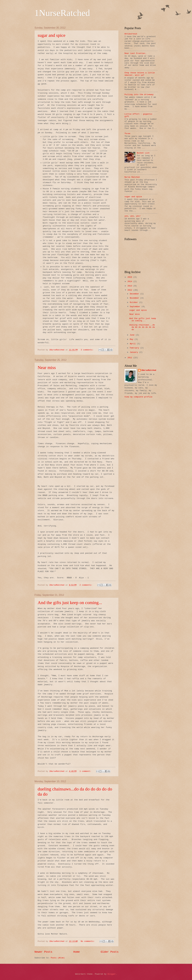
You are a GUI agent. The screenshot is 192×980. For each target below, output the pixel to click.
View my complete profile (138, 397)
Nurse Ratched (132, 177)
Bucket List (143, 153)
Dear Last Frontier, (136, 53)
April (133, 344)
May (132, 339)
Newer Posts (43, 952)
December (135, 294)
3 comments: (88, 350)
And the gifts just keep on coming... (70, 602)
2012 (130, 290)
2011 (130, 358)
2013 (130, 286)
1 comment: (86, 771)
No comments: (88, 941)
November (135, 298)
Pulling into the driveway (139, 95)
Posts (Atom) (58, 958)
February (135, 348)
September (136, 307)
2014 (130, 282)
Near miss (47, 367)
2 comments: (86, 585)
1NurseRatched (62, 13)
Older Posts (110, 952)
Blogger (112, 974)
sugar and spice (52, 35)
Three (127, 134)
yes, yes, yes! (133, 216)
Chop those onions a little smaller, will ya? (140, 74)
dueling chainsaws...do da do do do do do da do (142, 327)
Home (76, 952)
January (134, 352)
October (134, 302)
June (133, 335)
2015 (130, 277)
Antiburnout (131, 34)
